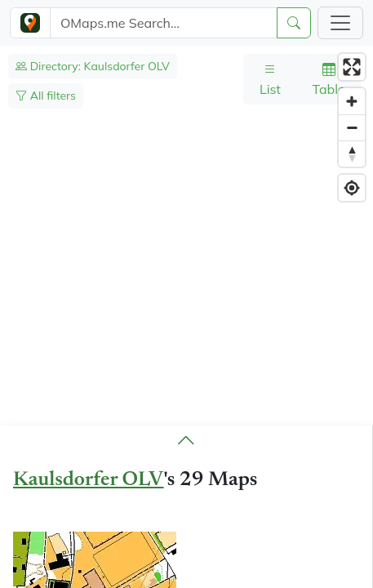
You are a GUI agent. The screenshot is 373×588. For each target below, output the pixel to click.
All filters (46, 96)
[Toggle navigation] (340, 23)
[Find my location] (352, 188)
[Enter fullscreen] (352, 67)
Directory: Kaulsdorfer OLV (93, 66)
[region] (186, 317)
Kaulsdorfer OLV (89, 480)
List (270, 79)
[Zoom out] (352, 127)
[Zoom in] (352, 101)
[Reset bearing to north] (352, 154)
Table (328, 79)
